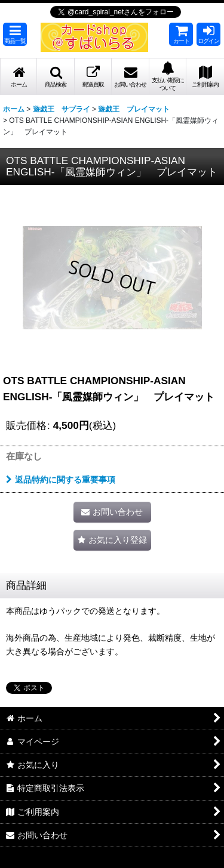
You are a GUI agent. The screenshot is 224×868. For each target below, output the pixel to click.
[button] (15, 34)
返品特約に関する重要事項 (61, 480)
